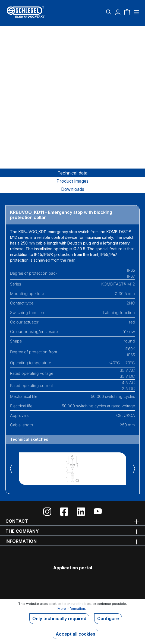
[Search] (109, 12)
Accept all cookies (75, 634)
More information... (72, 609)
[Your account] (118, 12)
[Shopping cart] (127, 12)
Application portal (73, 568)
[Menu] (136, 12)
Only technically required (59, 618)
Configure (108, 618)
